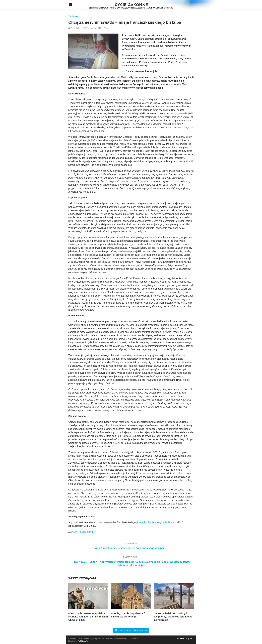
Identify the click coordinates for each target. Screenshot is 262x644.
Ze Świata (73, 16)
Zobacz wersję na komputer (131, 630)
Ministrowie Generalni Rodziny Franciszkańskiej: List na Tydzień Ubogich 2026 (88, 617)
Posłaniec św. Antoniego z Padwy (154, 522)
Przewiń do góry (185, 638)
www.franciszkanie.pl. (84, 532)
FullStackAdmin (85, 641)
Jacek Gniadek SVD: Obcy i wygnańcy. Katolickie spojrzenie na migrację (173, 617)
